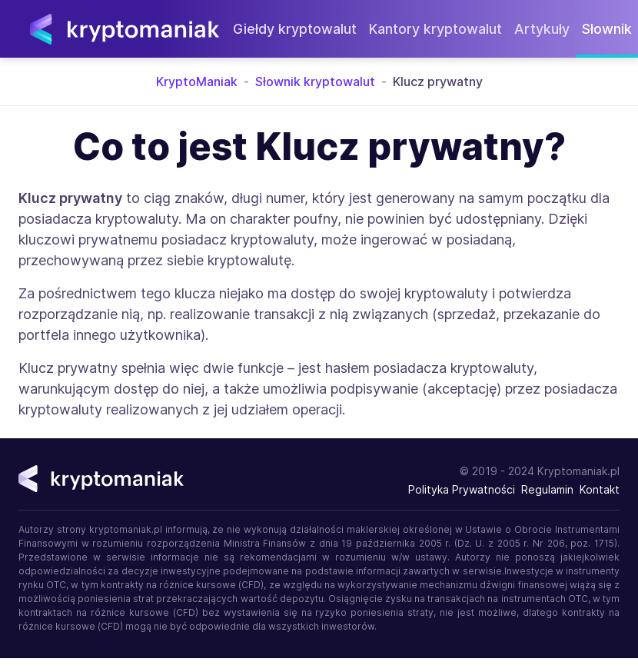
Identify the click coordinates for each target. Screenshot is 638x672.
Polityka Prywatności (462, 489)
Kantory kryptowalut (435, 29)
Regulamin (547, 489)
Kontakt (600, 489)
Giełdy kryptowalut (295, 29)
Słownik (607, 29)
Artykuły (542, 29)
